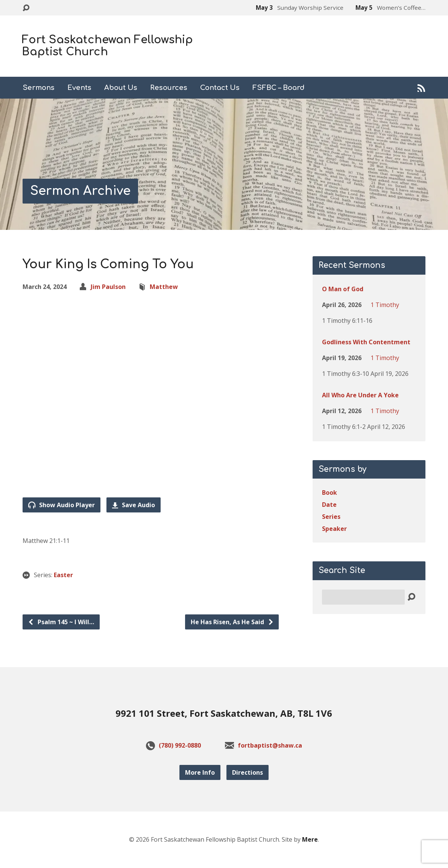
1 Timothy (385, 305)
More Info (200, 772)
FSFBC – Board (279, 88)
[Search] (363, 597)
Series (331, 517)
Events (79, 88)
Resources (169, 88)
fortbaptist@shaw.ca (270, 745)
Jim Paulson (108, 287)
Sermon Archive (80, 191)
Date (329, 505)
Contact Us (220, 88)
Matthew (164, 287)
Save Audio (134, 505)
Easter (63, 575)
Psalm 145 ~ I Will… (61, 622)
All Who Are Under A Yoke (360, 395)
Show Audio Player (62, 505)
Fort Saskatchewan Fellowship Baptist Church (107, 46)
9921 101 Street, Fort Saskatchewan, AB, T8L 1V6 (224, 713)
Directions (248, 772)
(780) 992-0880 (180, 745)
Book (330, 493)
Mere (310, 839)
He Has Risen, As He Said (232, 622)
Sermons (39, 88)
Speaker (334, 529)
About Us (121, 88)
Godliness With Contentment (366, 342)
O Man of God (343, 289)
